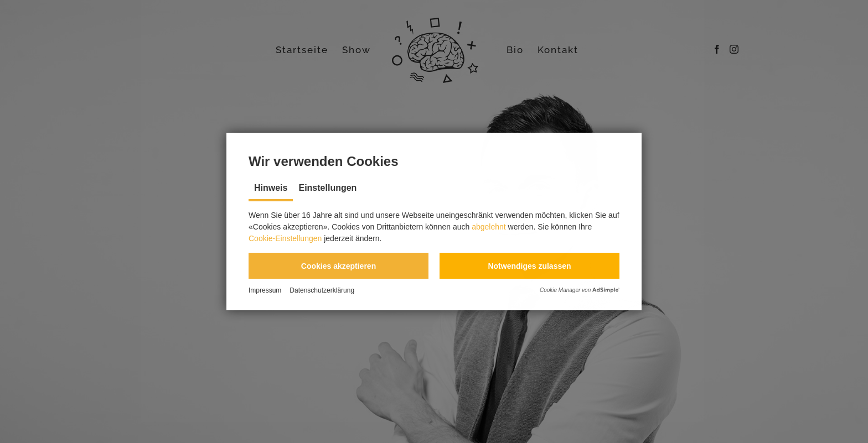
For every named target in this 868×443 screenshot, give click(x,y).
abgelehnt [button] (489, 227)
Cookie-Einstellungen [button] (285, 238)
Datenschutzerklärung (322, 290)
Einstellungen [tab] (327, 188)
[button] (339, 266)
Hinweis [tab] (271, 188)
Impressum (265, 290)
